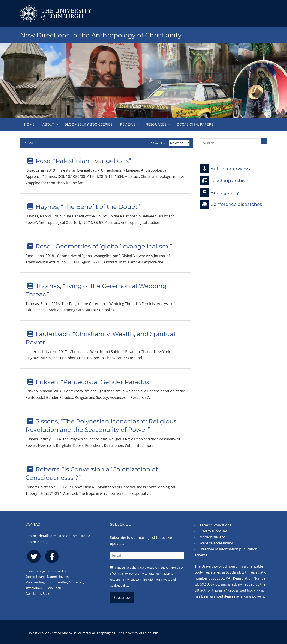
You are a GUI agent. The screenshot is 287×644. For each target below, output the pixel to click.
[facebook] (52, 556)
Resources (158, 124)
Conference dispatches (231, 204)
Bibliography (220, 193)
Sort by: (170, 143)
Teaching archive (224, 181)
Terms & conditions (215, 525)
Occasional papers (195, 124)
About (50, 124)
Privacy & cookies (214, 531)
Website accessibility (216, 543)
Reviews (130, 124)
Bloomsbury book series (88, 124)
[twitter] (34, 556)
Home (29, 124)
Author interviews (225, 169)
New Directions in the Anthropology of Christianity (107, 35)
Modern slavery (212, 537)
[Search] (264, 141)
